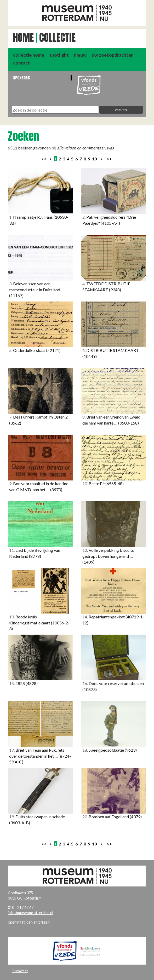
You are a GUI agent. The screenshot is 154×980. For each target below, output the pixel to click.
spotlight (59, 55)
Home (23, 38)
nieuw (80, 55)
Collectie (57, 38)
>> (110, 159)
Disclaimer (20, 971)
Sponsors (21, 78)
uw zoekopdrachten (113, 55)
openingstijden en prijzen (29, 922)
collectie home (29, 55)
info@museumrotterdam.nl (30, 913)
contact (21, 63)
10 (94, 159)
